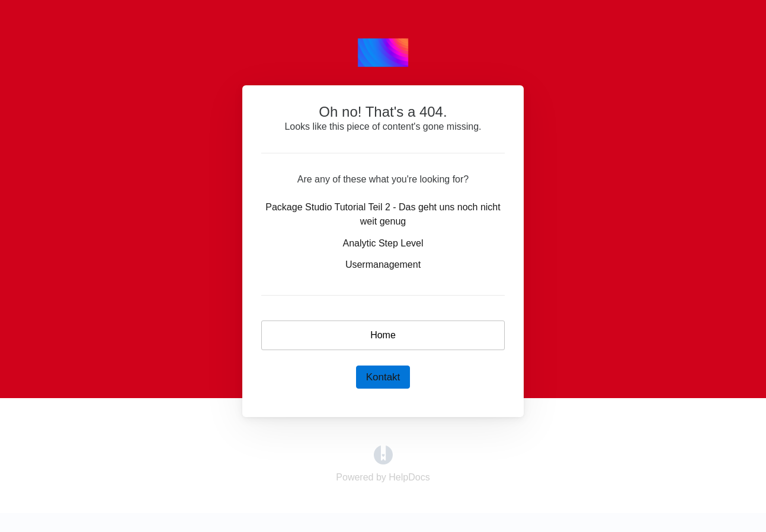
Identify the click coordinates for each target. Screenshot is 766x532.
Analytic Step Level (383, 243)
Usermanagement (383, 265)
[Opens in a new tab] (383, 454)
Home (383, 335)
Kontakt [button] (383, 377)
